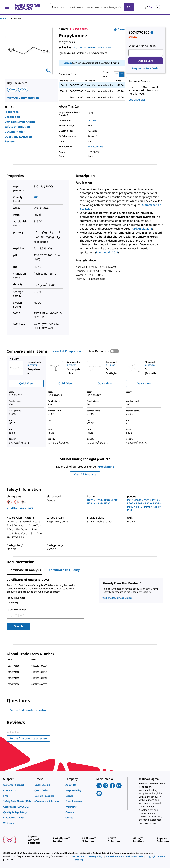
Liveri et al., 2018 (107, 252)
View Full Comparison (67, 351)
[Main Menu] (7, 7)
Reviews (10, 141)
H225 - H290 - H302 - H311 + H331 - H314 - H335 (104, 502)
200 (36, 197)
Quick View (26, 383)
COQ (23, 89)
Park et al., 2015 (142, 229)
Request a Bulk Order (146, 68)
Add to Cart (146, 61)
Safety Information (17, 127)
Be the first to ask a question (28, 710)
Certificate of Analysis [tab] (25, 570)
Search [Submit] (18, 626)
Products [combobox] (57, 7)
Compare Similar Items (20, 122)
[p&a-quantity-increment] (160, 53)
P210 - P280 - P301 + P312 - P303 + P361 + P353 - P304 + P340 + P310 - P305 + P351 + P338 (144, 505)
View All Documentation (23, 98)
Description (12, 117)
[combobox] (92, 7)
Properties (12, 112)
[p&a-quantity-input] (146, 53)
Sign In (68, 63)
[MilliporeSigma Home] (27, 7)
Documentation (15, 132)
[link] (17, 785)
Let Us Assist (137, 100)
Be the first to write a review (30, 739)
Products (4, 18)
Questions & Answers (19, 137)
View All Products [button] (85, 474)
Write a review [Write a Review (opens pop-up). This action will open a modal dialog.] (88, 47)
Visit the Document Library (117, 598)
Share (119, 29)
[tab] (7, 18)
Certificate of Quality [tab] (64, 570)
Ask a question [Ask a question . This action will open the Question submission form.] (106, 47)
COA (12, 89)
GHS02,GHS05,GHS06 (20, 508)
